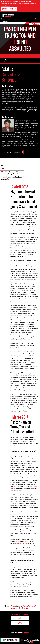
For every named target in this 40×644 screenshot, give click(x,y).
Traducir (37, 24)
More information (6, 6)
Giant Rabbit (26, 632)
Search (34, 19)
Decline (13, 9)
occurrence (25, 544)
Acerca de (25, 19)
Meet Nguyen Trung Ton (11, 152)
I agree (5, 9)
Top (2, 166)
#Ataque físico (25, 608)
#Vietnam (13, 606)
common (19, 544)
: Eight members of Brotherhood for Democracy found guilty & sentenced (12, 173)
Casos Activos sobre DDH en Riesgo (30, 641)
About (2, 169)
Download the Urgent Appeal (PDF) (24, 451)
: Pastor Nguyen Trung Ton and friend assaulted (11, 178)
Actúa (20, 623)
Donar (15, 19)
